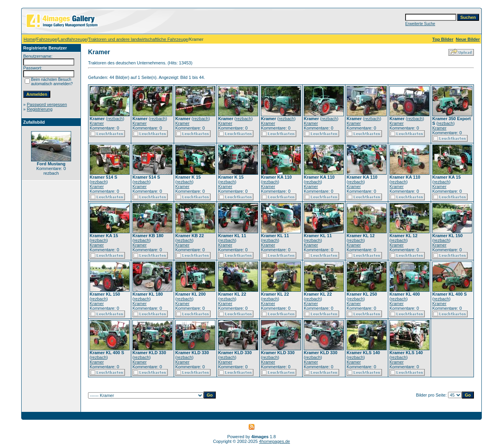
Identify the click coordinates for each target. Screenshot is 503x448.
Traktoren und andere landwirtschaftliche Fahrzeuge (138, 39)
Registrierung (39, 109)
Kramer (97, 123)
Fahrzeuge (47, 39)
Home (29, 39)
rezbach (115, 119)
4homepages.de (274, 441)
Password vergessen (47, 104)
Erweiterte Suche (420, 24)
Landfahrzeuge (73, 39)
